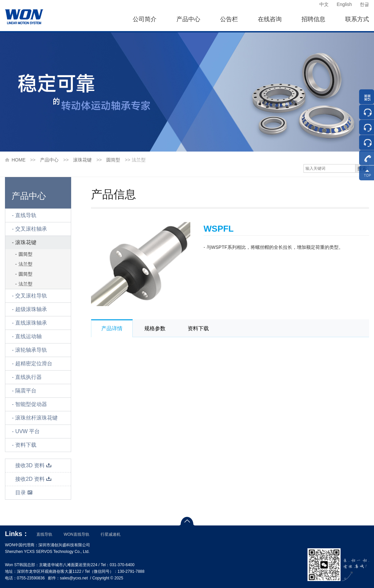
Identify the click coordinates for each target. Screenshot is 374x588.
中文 (324, 4)
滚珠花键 (82, 160)
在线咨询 (270, 19)
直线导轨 (26, 215)
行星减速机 (111, 534)
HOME (19, 160)
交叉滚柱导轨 (31, 296)
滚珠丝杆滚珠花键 (36, 418)
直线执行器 (28, 377)
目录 (24, 493)
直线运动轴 (28, 336)
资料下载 (26, 445)
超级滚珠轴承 (31, 309)
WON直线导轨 (76, 534)
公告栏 (229, 19)
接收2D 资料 (33, 479)
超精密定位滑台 (34, 363)
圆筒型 (113, 160)
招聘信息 (313, 19)
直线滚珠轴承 (31, 323)
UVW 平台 (27, 431)
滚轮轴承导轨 (31, 350)
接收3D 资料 (33, 465)
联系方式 (357, 19)
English (344, 4)
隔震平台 (26, 391)
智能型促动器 (31, 404)
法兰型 (25, 264)
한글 (364, 4)
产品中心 (188, 19)
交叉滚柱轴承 (31, 229)
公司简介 (145, 19)
